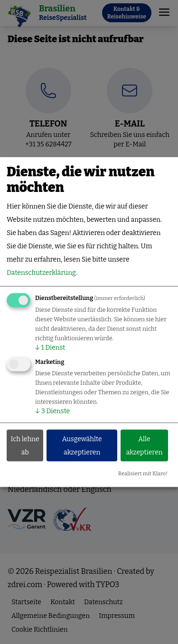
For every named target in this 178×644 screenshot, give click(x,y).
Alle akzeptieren (144, 445)
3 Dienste (52, 411)
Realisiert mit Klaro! (143, 474)
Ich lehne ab (25, 445)
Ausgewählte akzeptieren (82, 445)
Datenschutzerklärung (41, 273)
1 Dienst (50, 348)
